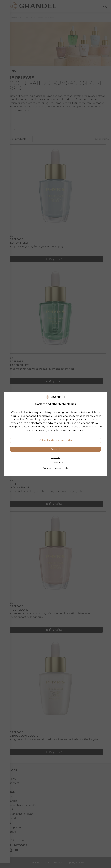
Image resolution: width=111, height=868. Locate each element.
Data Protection (56, 463)
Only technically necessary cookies (56, 440)
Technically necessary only (56, 468)
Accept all (56, 449)
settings (78, 430)
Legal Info (56, 457)
